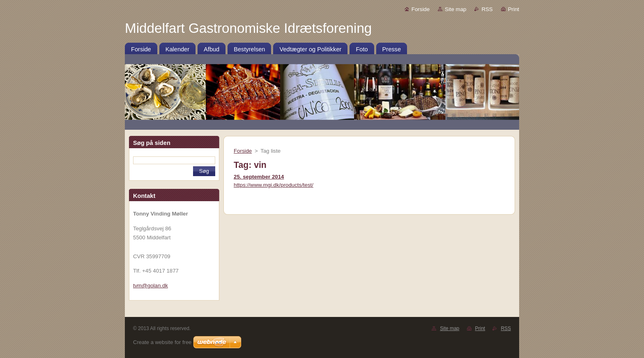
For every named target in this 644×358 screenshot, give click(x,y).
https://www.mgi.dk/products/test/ (274, 185)
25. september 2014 (259, 177)
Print (514, 9)
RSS (487, 9)
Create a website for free (162, 342)
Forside (421, 9)
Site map (455, 9)
